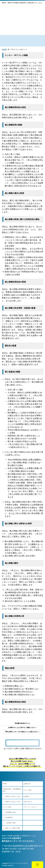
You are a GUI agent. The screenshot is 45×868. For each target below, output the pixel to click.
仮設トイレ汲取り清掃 (13, 828)
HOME (5, 784)
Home (4, 49)
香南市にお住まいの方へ (13, 802)
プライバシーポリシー (19, 50)
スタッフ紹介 (27, 790)
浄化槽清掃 (9, 818)
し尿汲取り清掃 (10, 823)
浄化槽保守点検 (10, 812)
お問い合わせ (27, 802)
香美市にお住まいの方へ (13, 796)
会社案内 (26, 796)
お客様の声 (27, 784)
